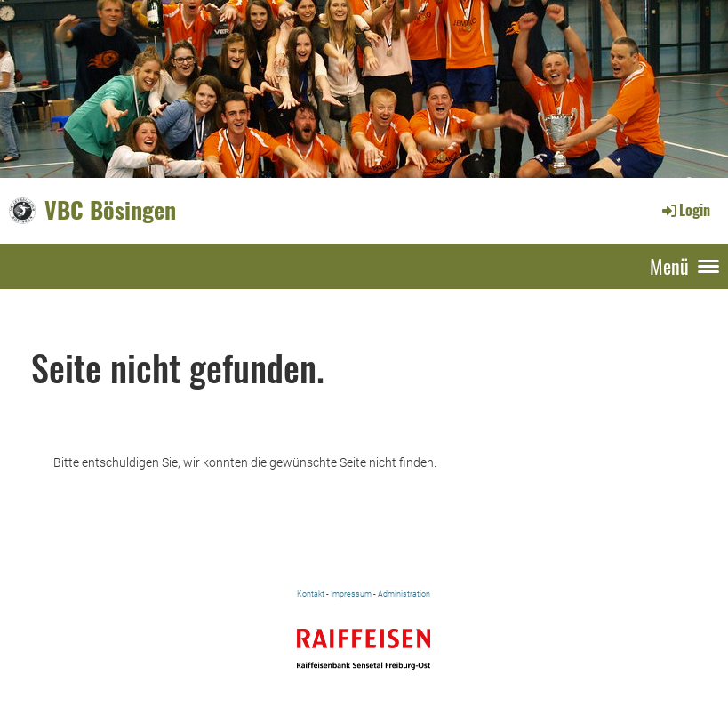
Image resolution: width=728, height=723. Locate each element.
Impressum (351, 594)
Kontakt (311, 594)
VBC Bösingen (110, 210)
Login (685, 210)
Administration (404, 594)
